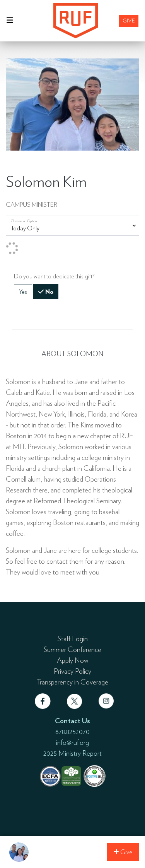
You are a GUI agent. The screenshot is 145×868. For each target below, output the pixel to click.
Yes (23, 291)
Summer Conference (72, 649)
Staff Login (73, 638)
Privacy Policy (72, 671)
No (49, 291)
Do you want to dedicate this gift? (54, 276)
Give (129, 21)
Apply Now (72, 660)
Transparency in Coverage (72, 682)
